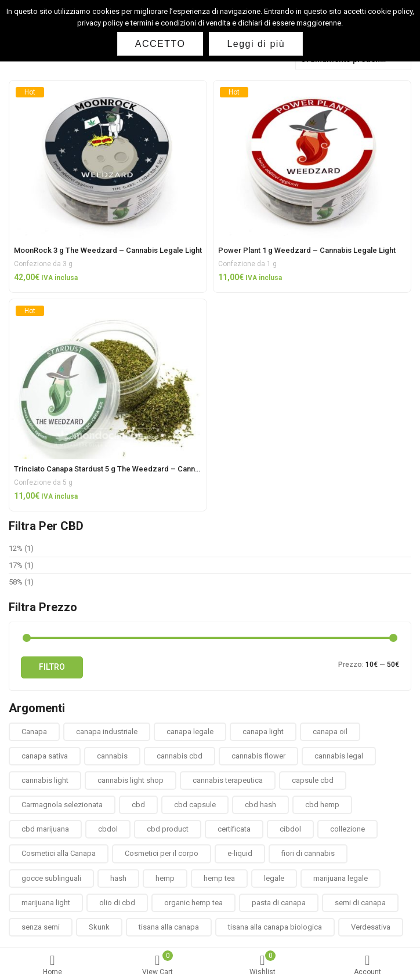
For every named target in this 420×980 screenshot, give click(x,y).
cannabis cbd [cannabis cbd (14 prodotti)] (180, 756)
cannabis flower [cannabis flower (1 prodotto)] (258, 756)
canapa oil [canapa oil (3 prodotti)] (330, 732)
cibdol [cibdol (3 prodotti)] (290, 829)
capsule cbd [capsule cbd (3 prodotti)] (313, 780)
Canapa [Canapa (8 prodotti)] (34, 732)
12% (16, 548)
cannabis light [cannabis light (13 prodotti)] (45, 780)
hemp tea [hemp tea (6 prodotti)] (219, 878)
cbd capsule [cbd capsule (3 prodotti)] (195, 805)
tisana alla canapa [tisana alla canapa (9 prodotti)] (169, 927)
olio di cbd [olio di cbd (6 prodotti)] (117, 903)
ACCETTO (160, 44)
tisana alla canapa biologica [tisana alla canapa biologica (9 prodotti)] (275, 927)
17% (16, 565)
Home (52, 965)
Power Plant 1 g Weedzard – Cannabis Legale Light (307, 250)
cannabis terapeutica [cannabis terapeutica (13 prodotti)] (228, 780)
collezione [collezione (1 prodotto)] (347, 829)
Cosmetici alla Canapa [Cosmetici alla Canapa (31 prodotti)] (59, 853)
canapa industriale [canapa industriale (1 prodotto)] (107, 732)
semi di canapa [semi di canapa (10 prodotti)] (360, 903)
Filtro (52, 667)
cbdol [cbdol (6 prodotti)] (108, 829)
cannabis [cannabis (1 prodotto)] (112, 756)
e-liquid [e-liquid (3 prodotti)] (240, 853)
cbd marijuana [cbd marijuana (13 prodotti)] (45, 829)
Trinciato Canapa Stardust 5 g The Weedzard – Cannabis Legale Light (134, 469)
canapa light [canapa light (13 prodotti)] (263, 732)
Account (367, 965)
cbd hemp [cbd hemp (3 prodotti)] (322, 805)
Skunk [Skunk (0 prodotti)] (99, 927)
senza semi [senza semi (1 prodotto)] (41, 927)
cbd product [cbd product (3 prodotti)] (168, 829)
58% (16, 582)
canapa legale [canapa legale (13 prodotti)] (190, 732)
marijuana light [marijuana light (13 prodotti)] (46, 903)
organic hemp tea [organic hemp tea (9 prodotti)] (193, 903)
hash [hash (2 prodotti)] (118, 878)
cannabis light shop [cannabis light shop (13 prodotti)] (131, 780)
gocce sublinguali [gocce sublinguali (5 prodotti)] (51, 878)
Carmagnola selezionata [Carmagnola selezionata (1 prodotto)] (62, 805)
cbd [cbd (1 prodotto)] (138, 805)
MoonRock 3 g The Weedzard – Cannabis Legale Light (108, 250)
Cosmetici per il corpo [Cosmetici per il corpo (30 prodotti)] (162, 853)
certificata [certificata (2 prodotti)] (234, 829)
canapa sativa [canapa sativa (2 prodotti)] (45, 756)
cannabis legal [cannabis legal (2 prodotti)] (339, 756)
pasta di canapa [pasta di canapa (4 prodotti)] (279, 903)
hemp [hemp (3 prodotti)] (165, 878)
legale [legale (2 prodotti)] (274, 878)
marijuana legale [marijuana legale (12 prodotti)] (341, 878)
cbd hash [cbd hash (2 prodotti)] (260, 805)
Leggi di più (256, 44)
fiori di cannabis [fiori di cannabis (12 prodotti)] (308, 853)
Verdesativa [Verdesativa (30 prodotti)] (371, 927)
